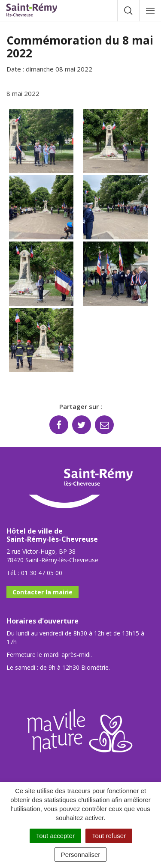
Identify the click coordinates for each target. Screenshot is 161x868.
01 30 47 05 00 (42, 573)
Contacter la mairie (43, 592)
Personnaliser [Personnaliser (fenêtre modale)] (81, 855)
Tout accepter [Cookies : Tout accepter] (55, 836)
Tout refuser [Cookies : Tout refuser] (109, 836)
